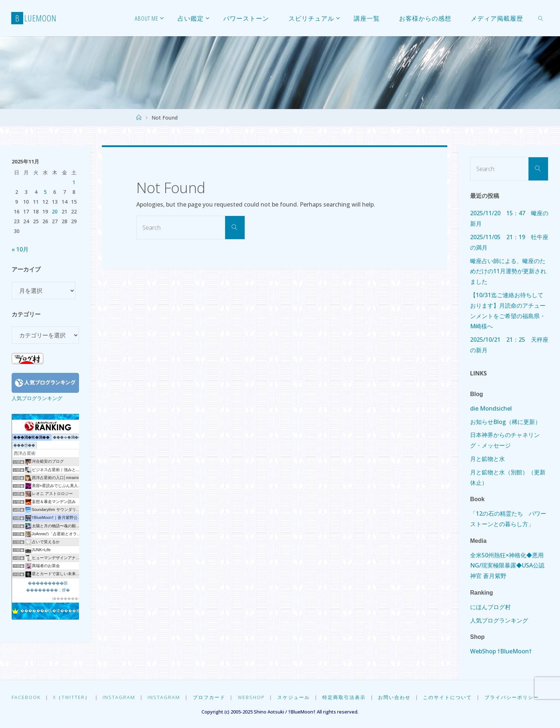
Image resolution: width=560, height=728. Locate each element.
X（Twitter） (72, 697)
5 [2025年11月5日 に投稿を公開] (45, 192)
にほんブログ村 (490, 607)
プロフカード (210, 697)
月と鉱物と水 (488, 459)
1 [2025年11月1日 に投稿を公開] (74, 182)
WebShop (252, 697)
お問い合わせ (396, 697)
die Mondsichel (491, 408)
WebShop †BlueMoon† (501, 651)
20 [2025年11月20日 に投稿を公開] (55, 211)
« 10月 (20, 249)
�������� (67, 598)
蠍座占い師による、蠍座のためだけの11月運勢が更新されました (508, 271)
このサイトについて (449, 697)
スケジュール (295, 697)
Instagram (119, 697)
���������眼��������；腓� (48, 586)
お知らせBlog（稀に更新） (505, 422)
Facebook (26, 697)
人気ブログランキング (37, 398)
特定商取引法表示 (345, 697)
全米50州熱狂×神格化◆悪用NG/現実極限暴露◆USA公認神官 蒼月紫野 (507, 566)
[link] (541, 18)
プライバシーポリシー (513, 697)
